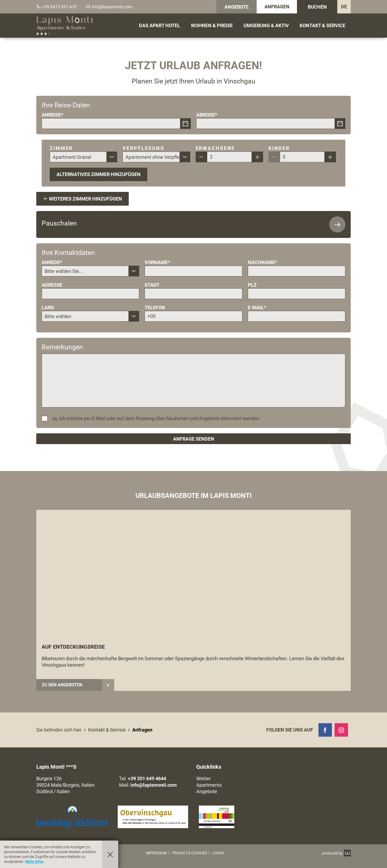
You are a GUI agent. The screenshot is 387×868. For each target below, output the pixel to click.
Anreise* (52, 115)
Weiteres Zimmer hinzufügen (83, 199)
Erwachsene (215, 148)
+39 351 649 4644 (147, 779)
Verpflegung (144, 148)
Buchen (317, 7)
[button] (153, 817)
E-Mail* (257, 308)
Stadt (152, 285)
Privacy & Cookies (190, 853)
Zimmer (61, 148)
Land (48, 308)
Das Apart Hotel (160, 25)
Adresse (52, 285)
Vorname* (157, 262)
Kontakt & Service (322, 25)
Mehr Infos (34, 862)
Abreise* (207, 115)
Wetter (203, 779)
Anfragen (277, 7)
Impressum (156, 853)
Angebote (236, 7)
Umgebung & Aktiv (266, 25)
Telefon (155, 308)
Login (218, 853)
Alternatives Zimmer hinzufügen (98, 174)
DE (344, 7)
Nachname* (262, 262)
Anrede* (52, 262)
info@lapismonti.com (154, 785)
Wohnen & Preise (212, 25)
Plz (252, 285)
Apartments (209, 785)
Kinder (279, 148)
